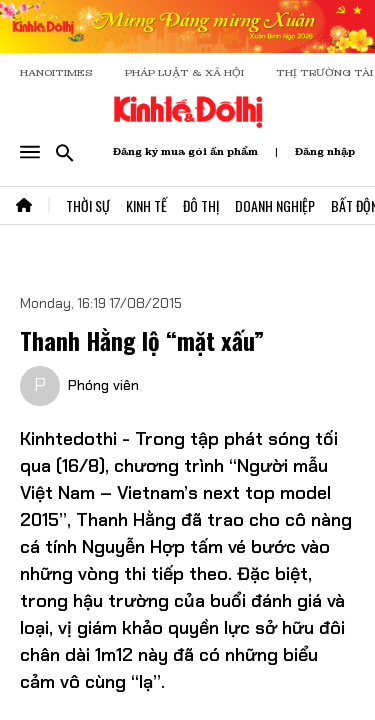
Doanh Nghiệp (275, 205)
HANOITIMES (56, 72)
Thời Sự (88, 205)
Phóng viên (103, 385)
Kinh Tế (146, 205)
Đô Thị (201, 205)
